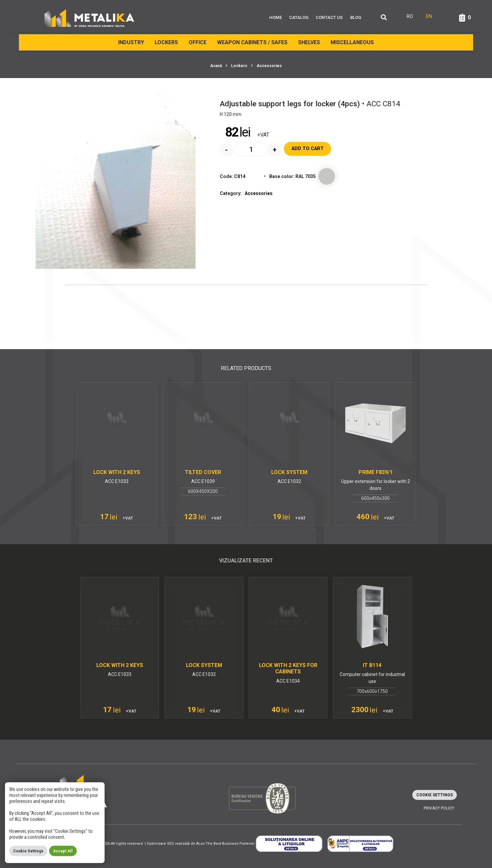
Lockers (166, 42)
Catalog (299, 17)
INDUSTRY (131, 42)
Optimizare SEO (160, 844)
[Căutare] (384, 18)
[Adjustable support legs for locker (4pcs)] (116, 179)
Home (276, 17)
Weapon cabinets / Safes (252, 42)
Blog (356, 17)
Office (198, 42)
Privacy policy (439, 808)
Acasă (216, 66)
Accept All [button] (63, 851)
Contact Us (329, 17)
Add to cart (308, 149)
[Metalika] (89, 18)
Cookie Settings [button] (435, 795)
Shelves (309, 42)
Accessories (269, 66)
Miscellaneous (352, 42)
